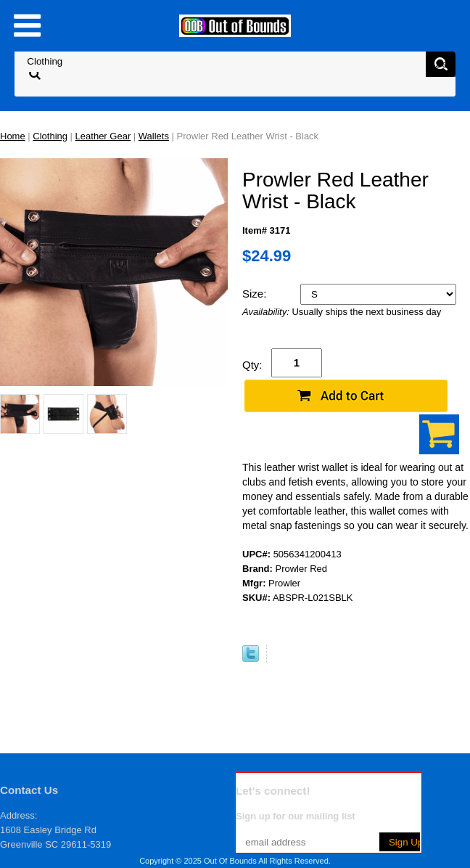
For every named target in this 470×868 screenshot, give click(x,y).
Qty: (252, 365)
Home (13, 136)
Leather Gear (103, 136)
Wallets (154, 136)
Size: (256, 294)
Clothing (50, 136)
